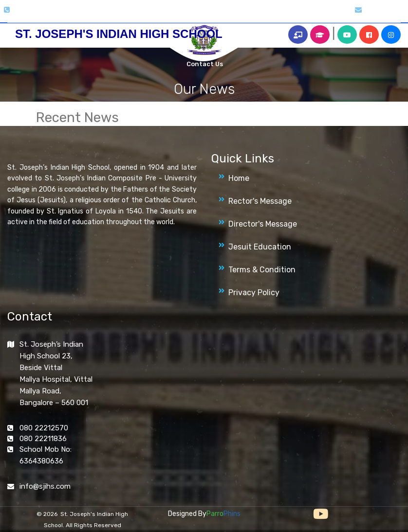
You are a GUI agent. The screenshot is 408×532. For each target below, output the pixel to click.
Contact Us (205, 64)
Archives (259, 15)
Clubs (167, 15)
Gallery (142, 15)
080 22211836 (43, 439)
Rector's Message (260, 201)
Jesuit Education (260, 247)
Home (81, 15)
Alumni (289, 15)
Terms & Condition (262, 270)
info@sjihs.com (45, 486)
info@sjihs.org (385, 10)
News (231, 15)
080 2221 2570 (34, 10)
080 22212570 (44, 428)
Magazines (199, 15)
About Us (111, 15)
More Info (322, 15)
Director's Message (263, 224)
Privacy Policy (254, 293)
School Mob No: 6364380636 (46, 455)
